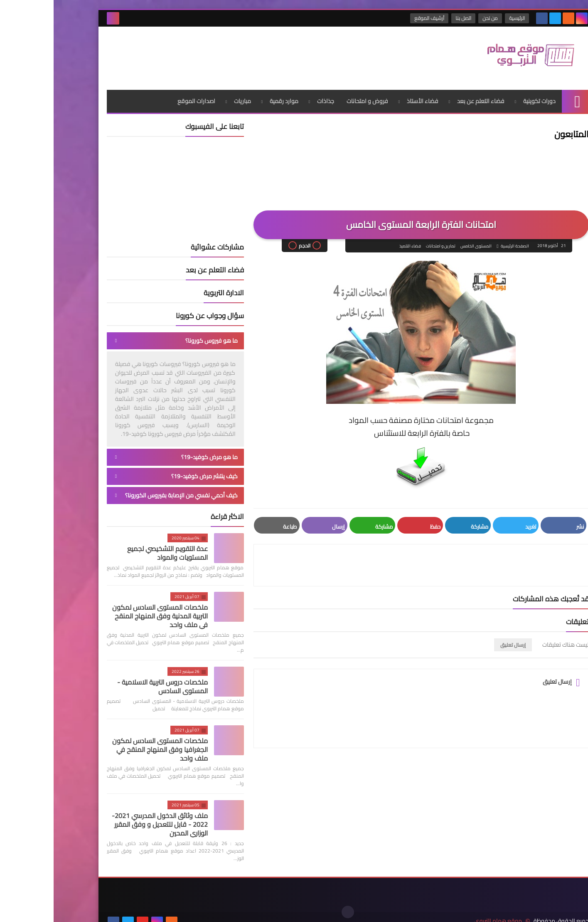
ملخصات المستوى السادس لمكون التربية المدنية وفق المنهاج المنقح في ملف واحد (106, 613)
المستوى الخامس (422, 243)
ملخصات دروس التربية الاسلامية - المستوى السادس (109, 683)
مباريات (189, 98)
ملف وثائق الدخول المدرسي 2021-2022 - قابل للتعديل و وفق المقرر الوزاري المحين (106, 821)
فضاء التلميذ (357, 243)
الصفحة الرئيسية (461, 243)
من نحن (437, 18)
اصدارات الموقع (143, 98)
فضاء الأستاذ (369, 98)
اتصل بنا (410, 18)
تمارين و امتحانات (387, 243)
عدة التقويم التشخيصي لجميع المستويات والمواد (114, 550)
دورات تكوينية (486, 98)
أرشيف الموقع (376, 18)
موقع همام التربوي (444, 909)
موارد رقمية (230, 98)
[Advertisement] (204, 54)
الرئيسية (464, 18)
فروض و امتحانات (314, 98)
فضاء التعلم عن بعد (427, 98)
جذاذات (272, 98)
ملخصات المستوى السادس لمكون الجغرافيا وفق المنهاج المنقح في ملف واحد (106, 746)
